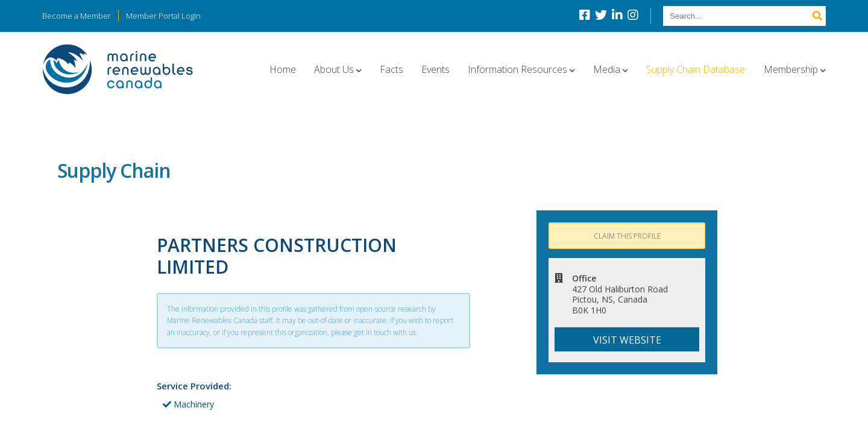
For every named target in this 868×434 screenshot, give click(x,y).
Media (607, 69)
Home (283, 69)
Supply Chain (114, 170)
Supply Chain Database (696, 69)
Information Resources (517, 69)
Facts (392, 69)
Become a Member (77, 16)
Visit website (627, 340)
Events (436, 69)
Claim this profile (627, 236)
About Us (334, 69)
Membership (791, 69)
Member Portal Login (163, 16)
